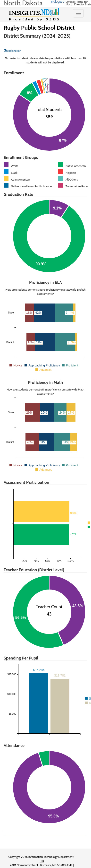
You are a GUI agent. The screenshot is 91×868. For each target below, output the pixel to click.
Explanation (13, 51)
